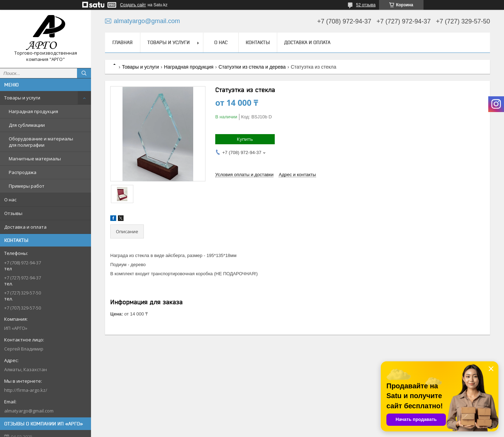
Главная (122, 42)
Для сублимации (27, 125)
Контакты (258, 42)
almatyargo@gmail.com (29, 411)
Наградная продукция (33, 111)
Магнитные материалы (35, 159)
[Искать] (84, 73)
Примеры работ (27, 186)
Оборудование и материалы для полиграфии (41, 142)
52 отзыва (366, 5)
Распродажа (23, 172)
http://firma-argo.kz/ (26, 390)
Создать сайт (133, 5)
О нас (10, 200)
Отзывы (13, 213)
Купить (245, 139)
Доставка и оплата (25, 227)
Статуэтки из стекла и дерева (252, 67)
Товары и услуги (22, 98)
